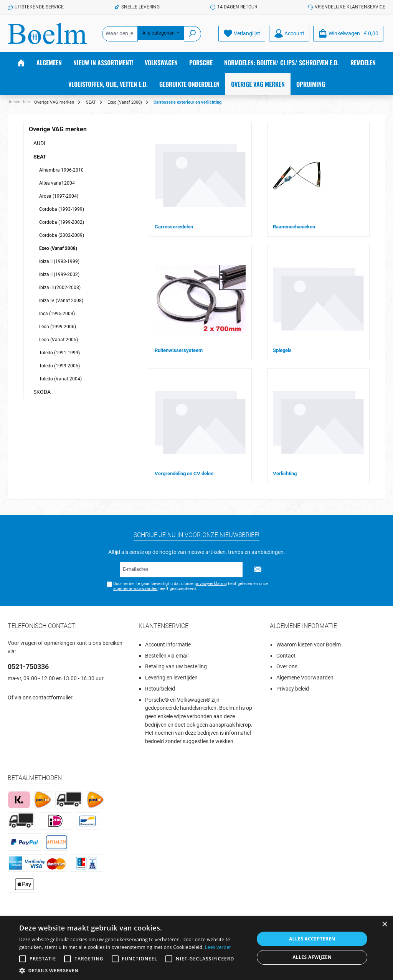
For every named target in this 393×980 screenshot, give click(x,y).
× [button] (384, 925)
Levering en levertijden (171, 678)
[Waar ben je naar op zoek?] (120, 34)
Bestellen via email (167, 656)
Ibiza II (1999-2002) (59, 274)
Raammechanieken (294, 227)
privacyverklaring (211, 584)
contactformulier (52, 698)
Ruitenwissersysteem (179, 350)
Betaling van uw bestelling (176, 667)
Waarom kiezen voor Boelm (309, 645)
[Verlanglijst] (242, 34)
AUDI (39, 143)
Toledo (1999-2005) (59, 366)
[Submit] (258, 570)
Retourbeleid (160, 689)
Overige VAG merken (58, 129)
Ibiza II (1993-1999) (59, 261)
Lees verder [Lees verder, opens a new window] (218, 947)
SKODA (42, 392)
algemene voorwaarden (135, 589)
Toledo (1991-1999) (59, 353)
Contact (286, 656)
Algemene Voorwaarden (305, 678)
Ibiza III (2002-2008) (60, 288)
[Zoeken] (192, 34)
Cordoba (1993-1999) (62, 209)
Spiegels (282, 350)
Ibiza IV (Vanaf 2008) (61, 301)
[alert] (196, 948)
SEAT (40, 157)
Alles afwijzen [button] (312, 957)
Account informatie (168, 645)
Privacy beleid (293, 689)
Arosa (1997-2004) (59, 196)
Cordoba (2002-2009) (62, 235)
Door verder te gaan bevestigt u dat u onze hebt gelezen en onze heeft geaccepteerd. (191, 586)
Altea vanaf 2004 (57, 183)
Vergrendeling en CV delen (184, 473)
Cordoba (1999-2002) (62, 222)
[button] (133, 970)
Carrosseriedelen (174, 227)
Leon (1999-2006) (58, 327)
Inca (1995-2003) (57, 314)
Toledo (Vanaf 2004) (60, 379)
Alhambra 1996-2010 (61, 170)
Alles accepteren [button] (312, 939)
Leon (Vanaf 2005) (59, 340)
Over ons (287, 667)
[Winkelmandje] (348, 34)
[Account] (289, 34)
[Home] (21, 63)
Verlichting (285, 473)
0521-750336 (28, 667)
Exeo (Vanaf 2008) (58, 248)
